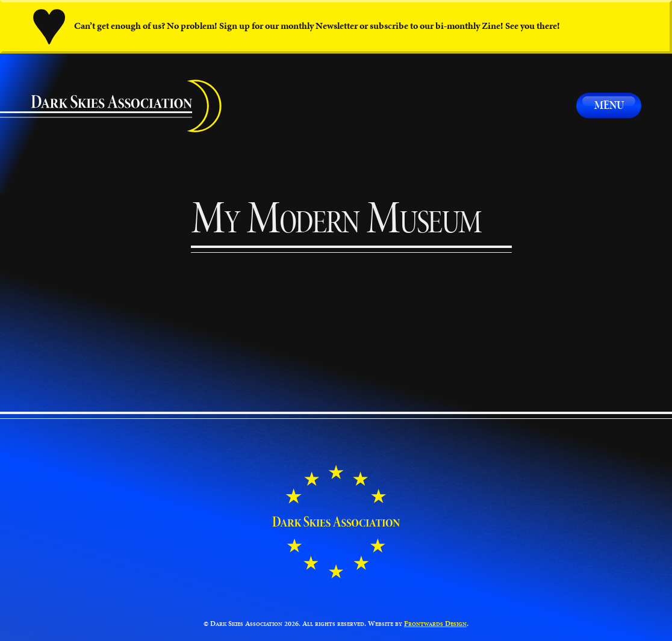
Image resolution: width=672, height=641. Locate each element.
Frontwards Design (435, 623)
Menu (609, 105)
